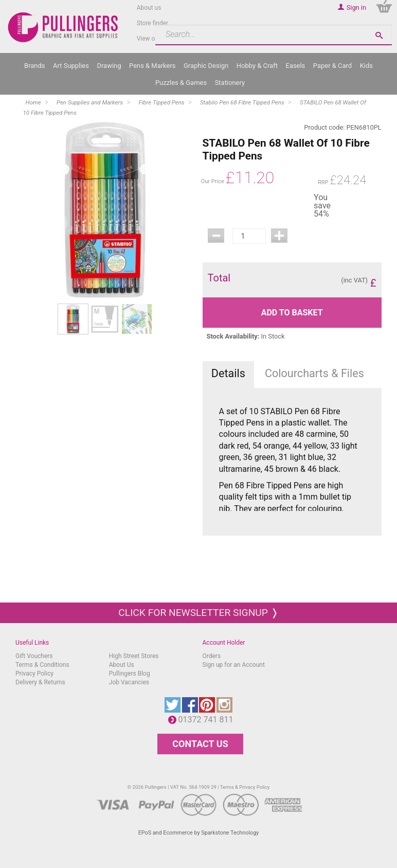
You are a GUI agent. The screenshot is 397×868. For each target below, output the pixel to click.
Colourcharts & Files (314, 373)
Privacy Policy (34, 674)
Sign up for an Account (234, 665)
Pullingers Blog (130, 674)
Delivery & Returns (40, 682)
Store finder (153, 23)
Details (228, 373)
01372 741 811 (209, 720)
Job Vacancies (129, 682)
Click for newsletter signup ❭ (198, 613)
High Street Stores (134, 656)
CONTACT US (200, 744)
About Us (122, 665)
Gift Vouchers (34, 656)
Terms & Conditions (42, 665)
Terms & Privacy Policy (245, 787)
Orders (212, 656)
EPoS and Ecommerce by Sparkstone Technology (199, 833)
